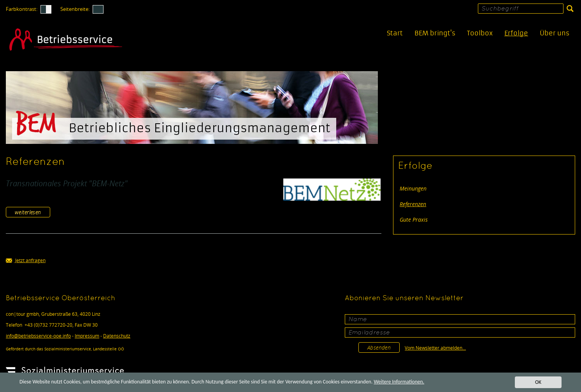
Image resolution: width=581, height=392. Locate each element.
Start (395, 33)
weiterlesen (28, 212)
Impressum (87, 336)
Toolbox (480, 33)
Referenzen (413, 204)
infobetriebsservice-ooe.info (38, 336)
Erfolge (516, 33)
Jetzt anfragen (26, 261)
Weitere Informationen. (399, 382)
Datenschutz (117, 336)
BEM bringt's (435, 33)
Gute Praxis (414, 220)
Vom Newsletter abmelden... (435, 348)
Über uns (555, 33)
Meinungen (413, 188)
